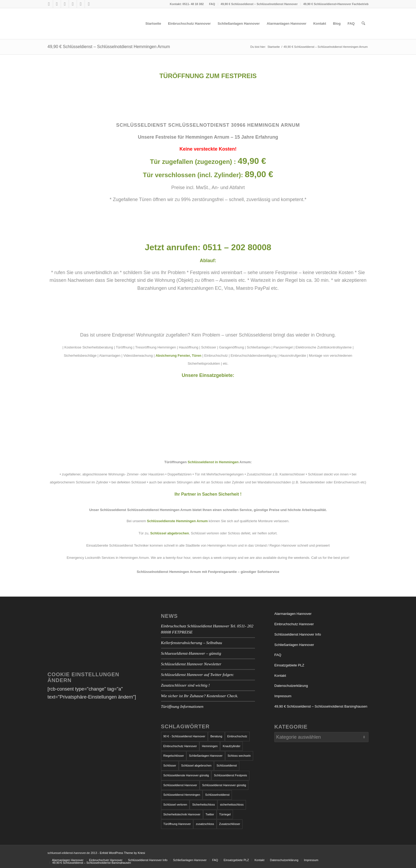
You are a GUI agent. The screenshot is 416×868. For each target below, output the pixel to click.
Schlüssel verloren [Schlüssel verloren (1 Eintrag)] (175, 805)
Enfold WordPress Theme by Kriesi (122, 853)
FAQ (212, 4)
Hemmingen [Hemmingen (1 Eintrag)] (210, 746)
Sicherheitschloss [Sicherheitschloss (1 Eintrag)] (203, 805)
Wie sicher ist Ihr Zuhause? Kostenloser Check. (200, 696)
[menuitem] (212, 4)
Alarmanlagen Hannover (293, 614)
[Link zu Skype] (65, 4)
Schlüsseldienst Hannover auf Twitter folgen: (198, 675)
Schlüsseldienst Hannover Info (298, 634)
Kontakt (280, 676)
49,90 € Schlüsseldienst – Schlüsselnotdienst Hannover (259, 4)
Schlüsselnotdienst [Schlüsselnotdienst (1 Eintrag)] (217, 795)
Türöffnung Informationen (182, 706)
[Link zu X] (57, 4)
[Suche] (363, 24)
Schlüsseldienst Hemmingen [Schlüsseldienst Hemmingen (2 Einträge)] (182, 795)
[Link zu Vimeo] (81, 4)
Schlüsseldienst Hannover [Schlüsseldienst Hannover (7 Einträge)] (180, 785)
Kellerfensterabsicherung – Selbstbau (192, 643)
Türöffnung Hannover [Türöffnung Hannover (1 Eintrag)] (177, 824)
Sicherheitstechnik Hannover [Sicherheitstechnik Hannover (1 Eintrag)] (182, 814)
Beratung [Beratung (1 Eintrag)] (216, 736)
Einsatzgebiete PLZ (289, 665)
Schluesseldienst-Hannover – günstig (191, 653)
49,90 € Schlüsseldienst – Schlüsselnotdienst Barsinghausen (321, 706)
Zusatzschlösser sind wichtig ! (185, 685)
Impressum (283, 696)
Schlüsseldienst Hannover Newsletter (191, 664)
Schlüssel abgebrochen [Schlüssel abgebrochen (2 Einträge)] (196, 765)
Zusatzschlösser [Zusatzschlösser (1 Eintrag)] (230, 824)
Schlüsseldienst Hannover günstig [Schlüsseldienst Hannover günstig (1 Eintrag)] (224, 785)
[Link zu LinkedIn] (89, 4)
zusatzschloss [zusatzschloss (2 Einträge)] (205, 824)
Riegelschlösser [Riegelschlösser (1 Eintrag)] (174, 756)
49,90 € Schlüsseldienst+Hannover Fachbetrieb (336, 4)
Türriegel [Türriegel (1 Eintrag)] (225, 814)
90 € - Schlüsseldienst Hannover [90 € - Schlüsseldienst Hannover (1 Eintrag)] (184, 736)
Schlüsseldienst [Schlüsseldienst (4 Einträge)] (227, 765)
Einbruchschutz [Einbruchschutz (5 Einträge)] (237, 736)
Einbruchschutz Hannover (294, 624)
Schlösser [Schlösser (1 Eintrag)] (170, 765)
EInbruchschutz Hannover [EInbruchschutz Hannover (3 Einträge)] (180, 746)
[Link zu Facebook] (49, 4)
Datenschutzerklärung (291, 686)
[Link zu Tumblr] (73, 4)
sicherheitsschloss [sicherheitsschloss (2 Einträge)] (232, 805)
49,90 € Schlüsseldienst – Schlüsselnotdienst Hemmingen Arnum (109, 47)
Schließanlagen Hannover (294, 645)
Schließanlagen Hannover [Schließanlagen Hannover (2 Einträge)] (206, 756)
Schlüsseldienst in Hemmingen (213, 462)
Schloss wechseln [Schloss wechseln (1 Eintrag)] (239, 756)
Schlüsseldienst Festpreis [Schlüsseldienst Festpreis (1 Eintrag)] (230, 775)
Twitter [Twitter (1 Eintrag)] (210, 814)
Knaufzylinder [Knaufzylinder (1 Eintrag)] (231, 746)
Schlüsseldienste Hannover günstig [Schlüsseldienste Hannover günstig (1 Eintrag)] (186, 775)
